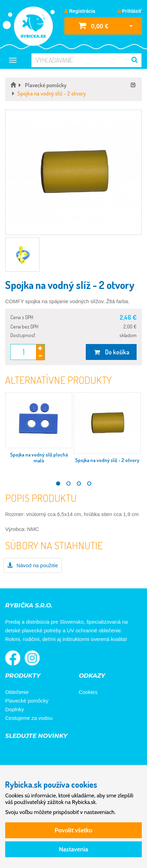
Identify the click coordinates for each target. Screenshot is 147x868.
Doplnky (15, 709)
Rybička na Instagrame (32, 658)
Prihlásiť (130, 11)
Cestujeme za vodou (29, 718)
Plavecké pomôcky (27, 701)
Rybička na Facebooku (13, 658)
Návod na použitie (33, 565)
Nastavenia (73, 849)
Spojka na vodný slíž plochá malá (39, 458)
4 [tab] (89, 483)
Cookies (88, 692)
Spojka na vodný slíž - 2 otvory (107, 460)
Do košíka (111, 352)
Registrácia (80, 11)
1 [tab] (58, 483)
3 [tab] (79, 483)
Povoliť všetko (73, 830)
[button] (73, 172)
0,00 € (93, 25)
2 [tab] (68, 483)
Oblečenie (17, 692)
